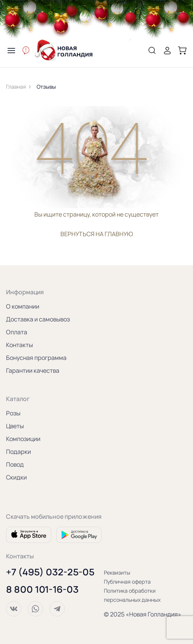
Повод (15, 464)
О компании (23, 306)
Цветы (15, 426)
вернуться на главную (97, 234)
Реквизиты (117, 573)
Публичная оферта (127, 582)
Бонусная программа (36, 358)
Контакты (19, 345)
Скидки (16, 477)
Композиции (23, 439)
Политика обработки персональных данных (132, 595)
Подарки (19, 452)
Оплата (17, 332)
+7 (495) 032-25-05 (50, 572)
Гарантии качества (33, 370)
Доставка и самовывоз (38, 319)
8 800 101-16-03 (42, 589)
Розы (13, 413)
